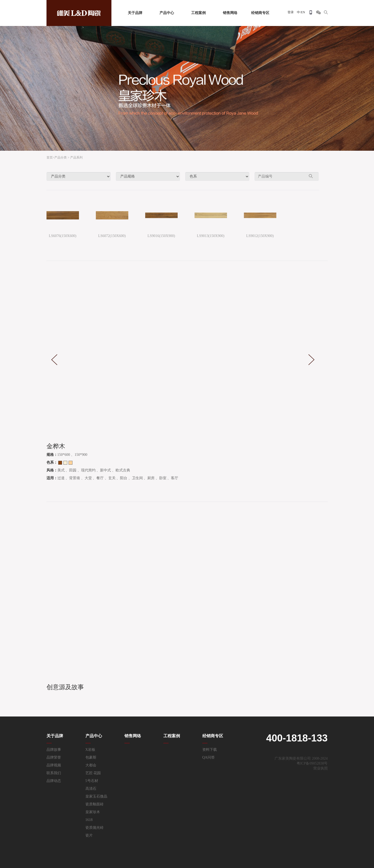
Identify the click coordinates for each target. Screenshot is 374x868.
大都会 (91, 765)
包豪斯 (91, 757)
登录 (291, 12)
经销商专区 (260, 13)
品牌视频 (54, 765)
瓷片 (89, 835)
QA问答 (209, 757)
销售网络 (230, 13)
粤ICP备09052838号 (312, 763)
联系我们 (54, 773)
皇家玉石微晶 (96, 796)
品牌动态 (54, 781)
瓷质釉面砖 (95, 804)
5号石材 (92, 781)
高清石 (91, 789)
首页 (50, 157)
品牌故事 (54, 750)
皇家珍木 (93, 812)
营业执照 (320, 768)
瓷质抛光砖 (95, 828)
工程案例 (198, 13)
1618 (89, 820)
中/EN (301, 12)
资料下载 (210, 750)
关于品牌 (135, 13)
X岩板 (90, 750)
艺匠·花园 (93, 773)
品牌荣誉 (54, 757)
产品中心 (167, 13)
